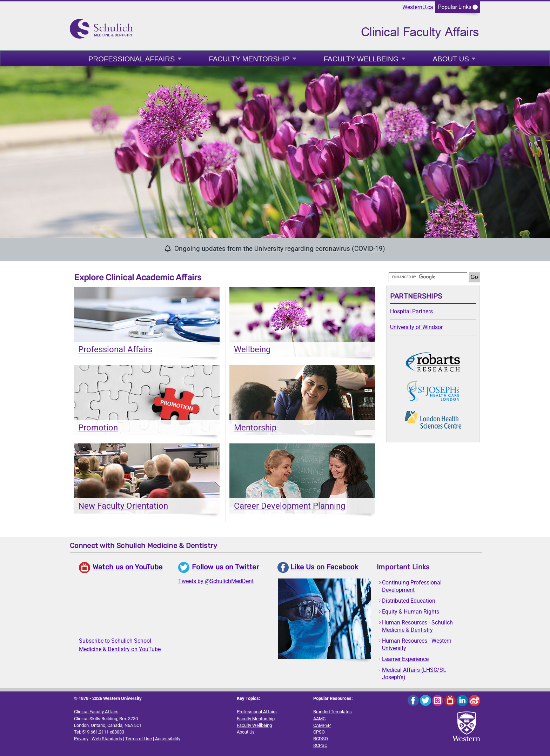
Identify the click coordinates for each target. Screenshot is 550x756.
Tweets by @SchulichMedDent (216, 581)
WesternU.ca (418, 7)
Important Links (403, 567)
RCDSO (321, 739)
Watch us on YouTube (128, 567)
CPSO (319, 732)
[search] (428, 277)
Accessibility (168, 739)
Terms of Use (139, 739)
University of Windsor (416, 327)
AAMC (319, 719)
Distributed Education (409, 601)
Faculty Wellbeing (361, 59)
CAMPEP (322, 725)
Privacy (81, 739)
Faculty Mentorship (249, 59)
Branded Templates (333, 712)
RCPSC (320, 745)
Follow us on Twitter (226, 567)
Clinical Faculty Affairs (96, 712)
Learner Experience (405, 659)
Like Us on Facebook (324, 567)
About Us (451, 59)
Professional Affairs (132, 59)
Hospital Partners (411, 311)
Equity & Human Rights (411, 612)
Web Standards (107, 739)
